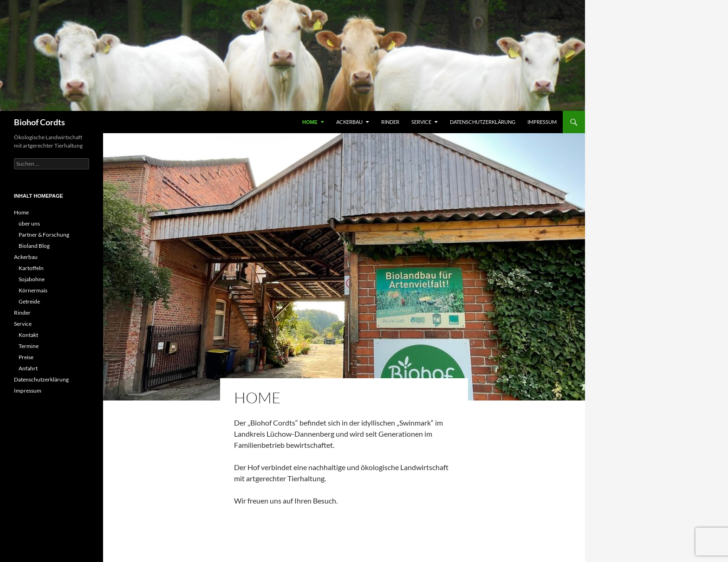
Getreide (29, 301)
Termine (29, 346)
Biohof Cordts (39, 122)
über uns (29, 223)
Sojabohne (32, 279)
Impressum (542, 122)
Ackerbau (349, 122)
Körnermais (33, 290)
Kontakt (28, 335)
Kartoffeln (31, 268)
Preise (26, 357)
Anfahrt (28, 368)
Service (421, 122)
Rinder (390, 122)
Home (310, 122)
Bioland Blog (34, 246)
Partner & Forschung (44, 235)
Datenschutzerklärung (483, 122)
